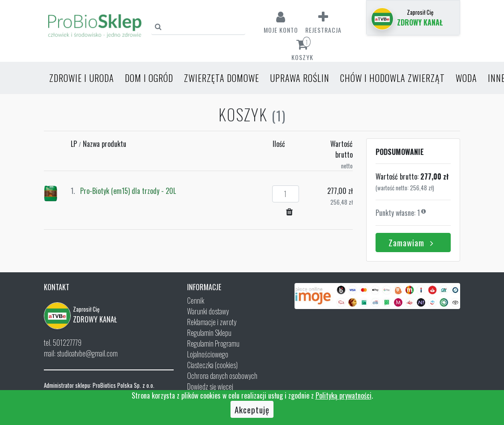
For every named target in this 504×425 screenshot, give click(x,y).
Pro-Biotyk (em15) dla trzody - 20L (128, 191)
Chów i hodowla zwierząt (393, 78)
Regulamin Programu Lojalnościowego (213, 349)
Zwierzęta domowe (222, 78)
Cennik (196, 301)
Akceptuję (252, 409)
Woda (466, 78)
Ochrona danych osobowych (222, 376)
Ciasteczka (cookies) (212, 365)
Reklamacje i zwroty (212, 322)
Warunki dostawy (208, 311)
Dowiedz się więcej (210, 386)
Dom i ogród (149, 78)
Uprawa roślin (300, 78)
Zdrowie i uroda (82, 78)
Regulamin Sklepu (209, 333)
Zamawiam (413, 242)
